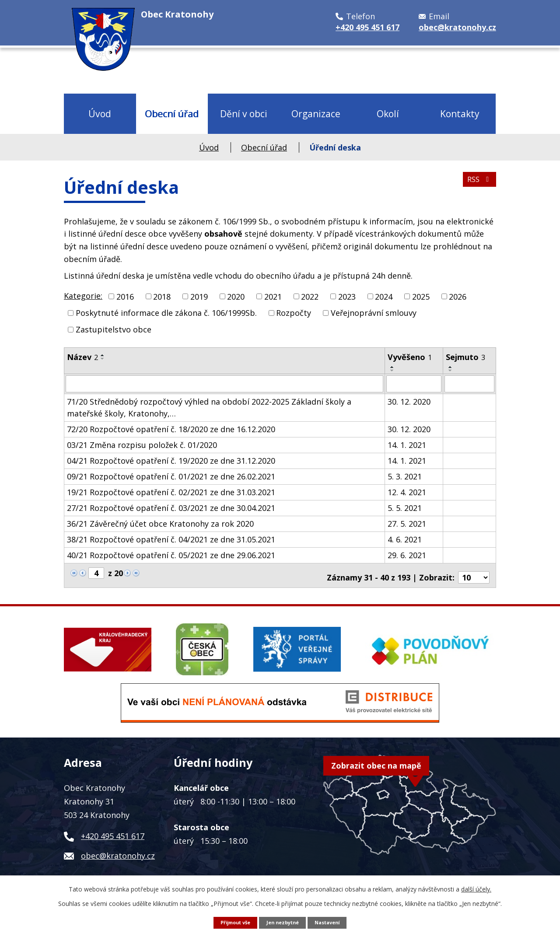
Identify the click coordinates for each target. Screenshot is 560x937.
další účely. (476, 888)
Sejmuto (465, 357)
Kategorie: (83, 296)
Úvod (100, 114)
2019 (199, 296)
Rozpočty (294, 313)
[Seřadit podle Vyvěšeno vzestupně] (392, 367)
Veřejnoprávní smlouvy (374, 313)
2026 (458, 296)
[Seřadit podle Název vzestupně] (103, 355)
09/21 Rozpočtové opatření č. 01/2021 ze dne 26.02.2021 (171, 476)
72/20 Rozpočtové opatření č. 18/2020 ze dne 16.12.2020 (171, 429)
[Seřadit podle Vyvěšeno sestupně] (392, 371)
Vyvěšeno (410, 357)
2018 (162, 296)
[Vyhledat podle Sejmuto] (469, 384)
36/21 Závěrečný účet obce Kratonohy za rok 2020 (160, 523)
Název (82, 357)
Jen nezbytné (283, 922)
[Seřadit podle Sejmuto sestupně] (451, 371)
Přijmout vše (231, 922)
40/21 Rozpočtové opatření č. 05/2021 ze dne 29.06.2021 (171, 555)
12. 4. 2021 (407, 492)
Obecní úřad (172, 114)
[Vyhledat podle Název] (224, 384)
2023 (347, 296)
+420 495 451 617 (113, 832)
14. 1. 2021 (407, 444)
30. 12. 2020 (409, 401)
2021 (273, 296)
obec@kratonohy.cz (118, 851)
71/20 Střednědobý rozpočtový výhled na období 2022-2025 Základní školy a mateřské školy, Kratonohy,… (209, 407)
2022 (310, 296)
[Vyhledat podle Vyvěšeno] (414, 384)
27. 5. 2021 (407, 523)
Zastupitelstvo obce (114, 329)
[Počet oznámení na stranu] (474, 573)
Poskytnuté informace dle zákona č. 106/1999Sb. (166, 313)
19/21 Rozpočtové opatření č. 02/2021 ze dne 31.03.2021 (171, 492)
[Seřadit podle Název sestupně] (103, 359)
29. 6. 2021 (407, 555)
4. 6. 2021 (405, 539)
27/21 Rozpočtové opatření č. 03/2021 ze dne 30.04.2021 (171, 507)
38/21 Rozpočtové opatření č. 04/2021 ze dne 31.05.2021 (171, 539)
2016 (125, 296)
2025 (421, 296)
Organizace (316, 114)
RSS (478, 184)
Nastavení (332, 922)
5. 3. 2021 (405, 476)
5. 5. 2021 (405, 507)
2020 (236, 296)
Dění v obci (244, 114)
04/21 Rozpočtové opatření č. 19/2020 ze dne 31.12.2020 (171, 460)
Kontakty (460, 114)
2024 (384, 296)
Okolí (388, 114)
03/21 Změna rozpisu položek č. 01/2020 (142, 444)
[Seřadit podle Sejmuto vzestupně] (451, 367)
